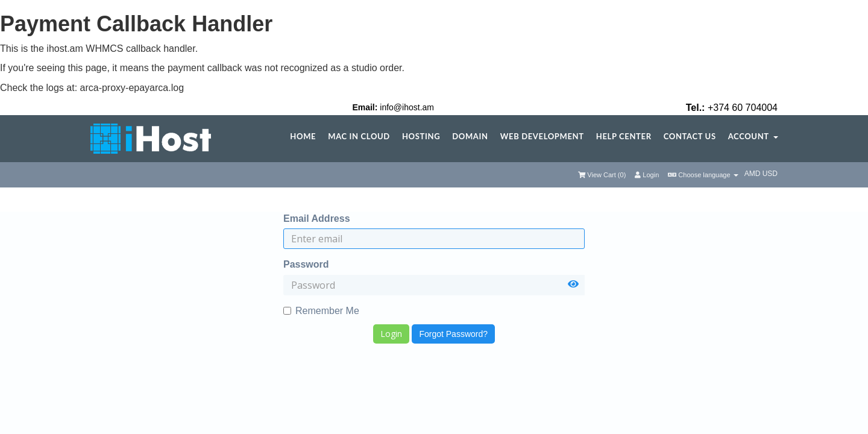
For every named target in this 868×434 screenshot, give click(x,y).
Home (303, 137)
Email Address (317, 219)
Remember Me (321, 311)
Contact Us (690, 137)
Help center (624, 137)
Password (306, 264)
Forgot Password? (453, 334)
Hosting (421, 137)
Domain (470, 137)
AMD (753, 174)
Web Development (542, 137)
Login (647, 175)
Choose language (703, 175)
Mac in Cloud (359, 137)
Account (753, 137)
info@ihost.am (407, 107)
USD (770, 174)
